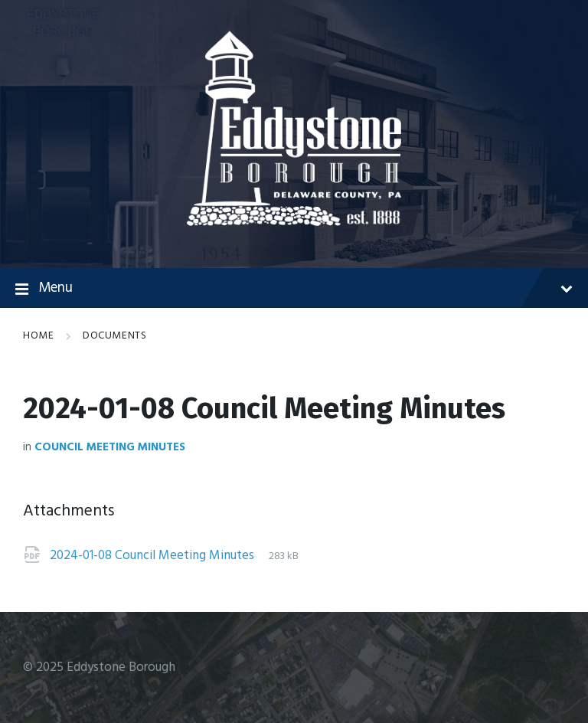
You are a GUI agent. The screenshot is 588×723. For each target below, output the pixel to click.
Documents (114, 336)
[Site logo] (294, 222)
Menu (294, 289)
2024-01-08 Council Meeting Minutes (154, 556)
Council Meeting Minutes (110, 447)
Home (38, 336)
